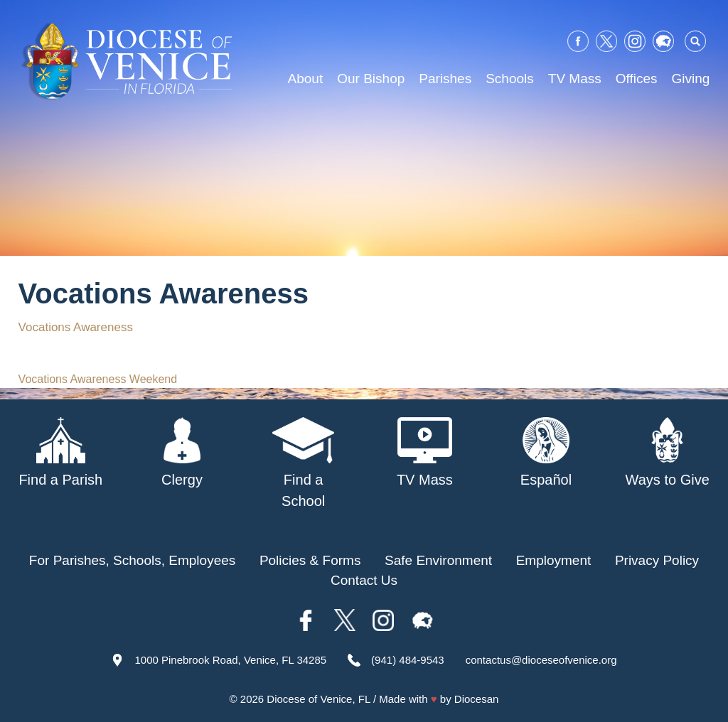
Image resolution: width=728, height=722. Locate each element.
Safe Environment (438, 560)
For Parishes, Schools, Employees (132, 560)
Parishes (445, 79)
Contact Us (364, 580)
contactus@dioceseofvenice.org (541, 660)
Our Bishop (371, 79)
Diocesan (477, 699)
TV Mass (575, 79)
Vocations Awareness (76, 327)
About (306, 79)
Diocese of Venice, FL (318, 699)
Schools (510, 79)
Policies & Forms (310, 560)
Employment (554, 560)
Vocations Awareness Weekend (98, 379)
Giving (691, 79)
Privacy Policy (657, 560)
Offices (637, 79)
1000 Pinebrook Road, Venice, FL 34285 (230, 660)
